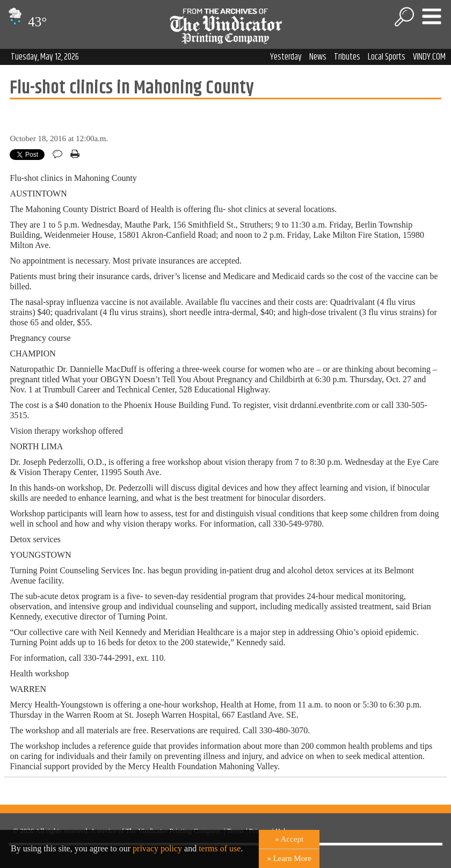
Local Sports (387, 57)
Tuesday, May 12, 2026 (45, 57)
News (318, 57)
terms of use (220, 848)
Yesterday (286, 57)
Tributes (347, 57)
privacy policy (157, 848)
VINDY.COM (429, 57)
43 (26, 22)
